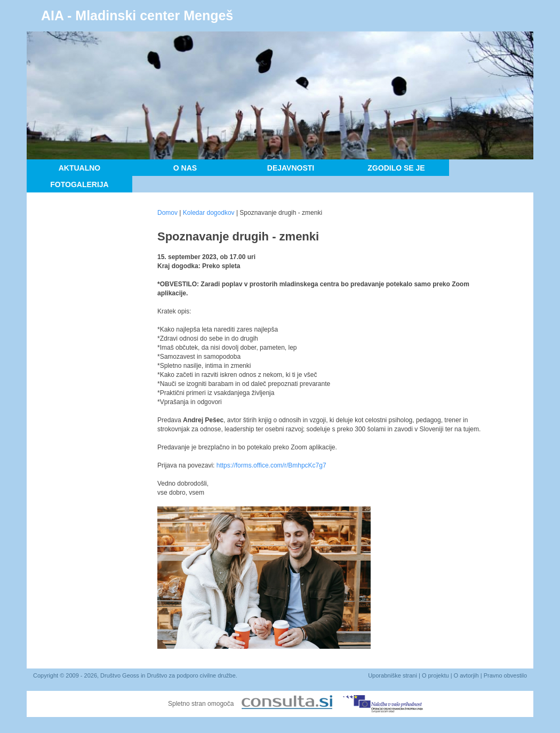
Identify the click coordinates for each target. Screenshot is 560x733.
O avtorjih (466, 675)
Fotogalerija (79, 184)
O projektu (435, 675)
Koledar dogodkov (209, 213)
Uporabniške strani (393, 675)
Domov (167, 213)
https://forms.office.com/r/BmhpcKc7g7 (271, 465)
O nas (185, 168)
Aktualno (80, 168)
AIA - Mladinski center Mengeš (137, 15)
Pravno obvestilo (505, 675)
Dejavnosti (291, 168)
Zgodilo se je (396, 168)
